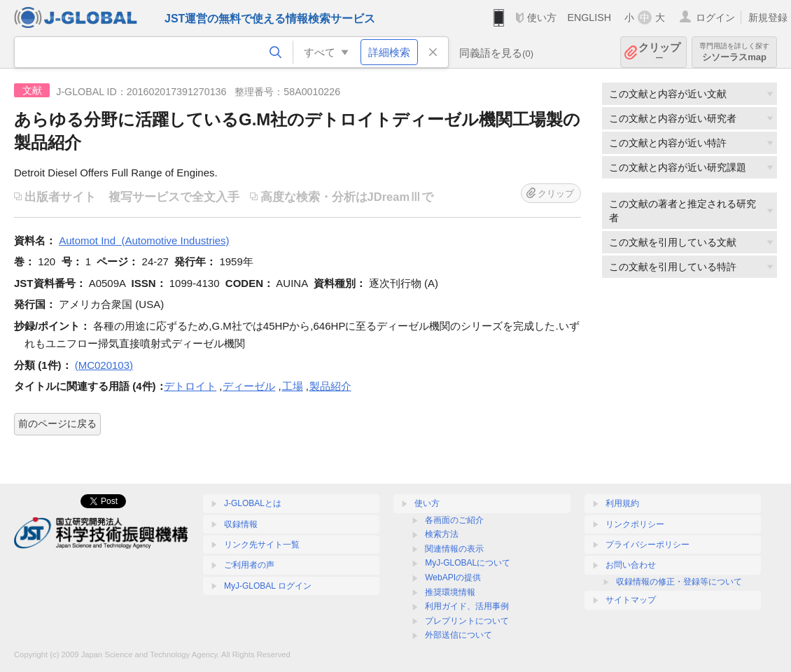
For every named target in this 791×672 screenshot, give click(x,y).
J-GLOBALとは (253, 503)
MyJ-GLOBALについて (468, 563)
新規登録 (768, 17)
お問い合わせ (631, 565)
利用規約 (622, 503)
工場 (293, 386)
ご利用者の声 (249, 565)
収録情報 (241, 524)
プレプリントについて (467, 621)
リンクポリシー (635, 524)
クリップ (659, 52)
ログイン (715, 17)
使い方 (542, 17)
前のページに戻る (57, 423)
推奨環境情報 (450, 592)
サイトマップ (631, 600)
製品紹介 (330, 386)
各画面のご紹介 (454, 520)
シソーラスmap (734, 52)
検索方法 (442, 534)
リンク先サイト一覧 (262, 545)
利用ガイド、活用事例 (467, 606)
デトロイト (190, 386)
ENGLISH (589, 17)
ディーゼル (249, 386)
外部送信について (458, 635)
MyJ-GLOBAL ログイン (268, 586)
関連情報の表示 (454, 549)
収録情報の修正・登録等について (679, 582)
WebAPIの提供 (453, 577)
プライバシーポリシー (647, 545)
